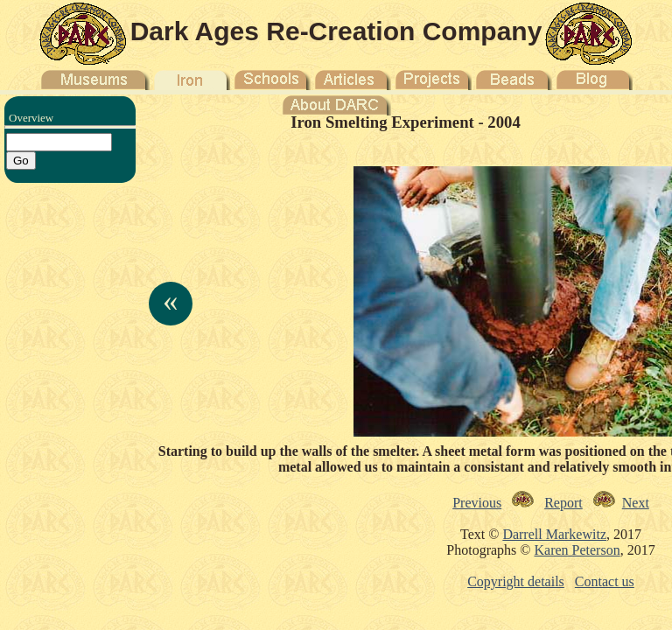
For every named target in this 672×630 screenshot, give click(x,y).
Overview (31, 118)
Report (563, 503)
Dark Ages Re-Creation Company (336, 31)
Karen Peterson (577, 550)
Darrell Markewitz (554, 534)
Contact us (605, 581)
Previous (477, 503)
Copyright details (516, 581)
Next (636, 503)
